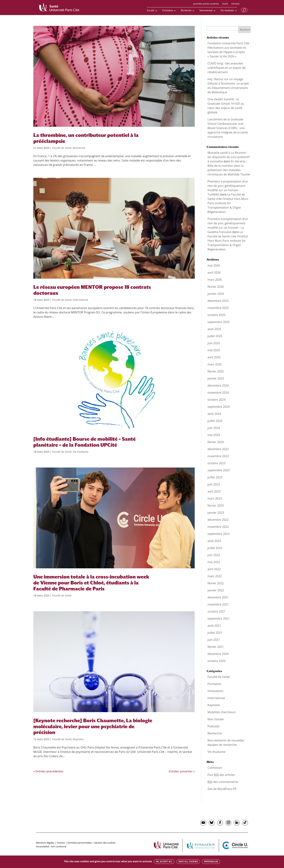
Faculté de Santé (62, 148)
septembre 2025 (219, 322)
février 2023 (216, 506)
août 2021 (214, 626)
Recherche (186, 11)
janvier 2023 (216, 513)
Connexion (215, 768)
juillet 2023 (215, 477)
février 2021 (216, 647)
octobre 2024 (217, 400)
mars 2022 (215, 576)
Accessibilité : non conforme (51, 846)
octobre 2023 (217, 463)
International (206, 11)
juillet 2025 (215, 336)
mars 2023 (215, 498)
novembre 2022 (218, 527)
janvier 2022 (216, 590)
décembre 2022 (218, 520)
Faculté (151, 11)
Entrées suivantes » (182, 771)
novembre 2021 (218, 604)
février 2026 (216, 287)
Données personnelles (80, 843)
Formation (168, 11)
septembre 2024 (219, 407)
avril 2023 (214, 491)
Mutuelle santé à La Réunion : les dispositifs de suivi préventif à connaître (229, 157)
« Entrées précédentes (48, 771)
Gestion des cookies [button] (105, 843)
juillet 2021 (215, 633)
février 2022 (216, 583)
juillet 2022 (215, 548)
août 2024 (214, 414)
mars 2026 (215, 280)
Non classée (216, 719)
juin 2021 (214, 640)
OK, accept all (164, 861)
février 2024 (216, 442)
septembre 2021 (219, 618)
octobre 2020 (217, 661)
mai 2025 (214, 350)
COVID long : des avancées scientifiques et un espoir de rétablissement (227, 68)
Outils (225, 4)
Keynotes (78, 739)
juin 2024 (214, 428)
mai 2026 (214, 265)
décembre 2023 (218, 449)
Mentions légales (45, 843)
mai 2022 (214, 562)
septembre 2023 (219, 470)
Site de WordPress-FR (222, 789)
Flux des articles (221, 775)
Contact (61, 843)
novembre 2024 (218, 393)
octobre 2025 (217, 315)
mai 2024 (214, 435)
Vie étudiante (227, 11)
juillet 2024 (215, 421)
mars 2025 (215, 364)
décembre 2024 (218, 385)
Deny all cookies (188, 861)
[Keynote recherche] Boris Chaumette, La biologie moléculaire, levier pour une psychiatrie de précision (93, 726)
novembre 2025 (218, 308)
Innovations (215, 691)
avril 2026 (214, 272)
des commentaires (223, 782)
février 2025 (216, 371)
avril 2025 (214, 357)
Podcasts (214, 726)
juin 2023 (214, 484)
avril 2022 (214, 569)
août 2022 (214, 541)
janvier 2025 (216, 378)
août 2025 (214, 329)
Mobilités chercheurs (222, 712)
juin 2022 (214, 555)
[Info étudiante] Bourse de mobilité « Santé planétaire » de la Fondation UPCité (84, 442)
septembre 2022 (219, 534)
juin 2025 (214, 343)
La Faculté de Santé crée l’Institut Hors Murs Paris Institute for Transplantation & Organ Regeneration (228, 203)
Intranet (235, 4)
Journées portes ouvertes (206, 4)
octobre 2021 (217, 611)
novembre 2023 (218, 456)
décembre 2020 (218, 654)
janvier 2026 (216, 294)
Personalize (211, 861)
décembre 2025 (218, 301)
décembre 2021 (218, 597)
